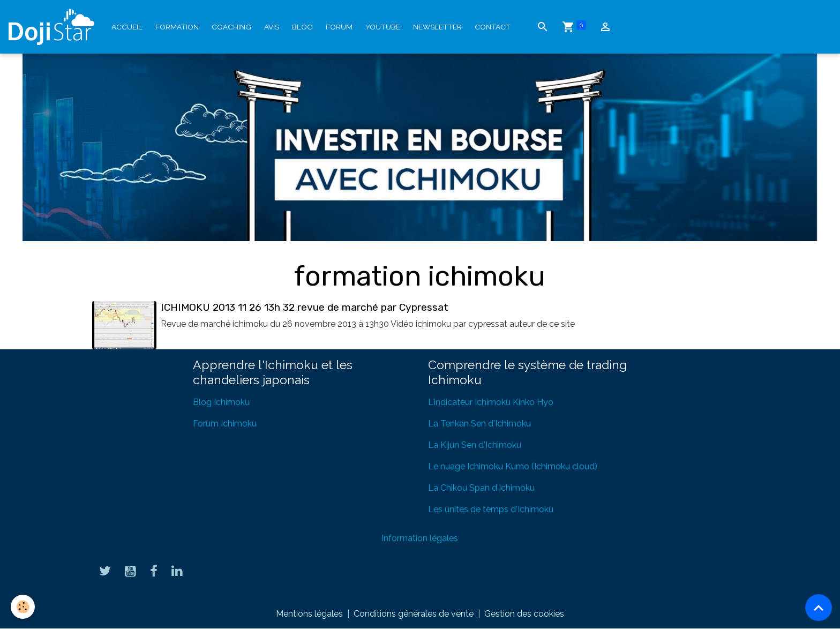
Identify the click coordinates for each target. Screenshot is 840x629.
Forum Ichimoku (225, 424)
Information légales (420, 538)
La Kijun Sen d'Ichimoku (475, 445)
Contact (493, 27)
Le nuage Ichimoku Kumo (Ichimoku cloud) (513, 466)
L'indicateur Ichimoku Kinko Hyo (491, 402)
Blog (302, 27)
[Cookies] (23, 607)
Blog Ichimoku (221, 402)
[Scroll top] (819, 608)
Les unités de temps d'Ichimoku (491, 509)
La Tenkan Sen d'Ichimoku (479, 424)
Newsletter (437, 27)
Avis (272, 27)
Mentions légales (309, 614)
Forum (339, 27)
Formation (177, 27)
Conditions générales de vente (414, 614)
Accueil (127, 27)
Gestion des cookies (524, 614)
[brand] (54, 27)
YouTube (383, 27)
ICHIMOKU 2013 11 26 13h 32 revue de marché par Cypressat (305, 307)
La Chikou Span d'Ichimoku (481, 488)
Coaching (231, 27)
